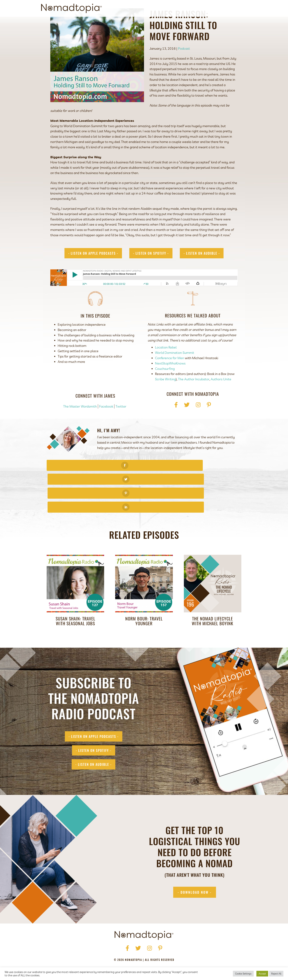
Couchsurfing (165, 385)
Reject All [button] (276, 974)
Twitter (121, 423)
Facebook (106, 423)
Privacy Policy (113, 953)
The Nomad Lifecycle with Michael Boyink (213, 596)
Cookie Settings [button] (243, 974)
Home (100, 947)
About (163, 8)
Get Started (182, 8)
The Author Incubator (194, 396)
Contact (232, 8)
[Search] (244, 8)
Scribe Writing (165, 396)
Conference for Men (170, 375)
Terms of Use (137, 953)
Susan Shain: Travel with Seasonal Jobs (75, 596)
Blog (217, 8)
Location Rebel (166, 364)
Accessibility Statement (168, 953)
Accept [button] (262, 974)
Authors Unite (221, 396)
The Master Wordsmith (80, 423)
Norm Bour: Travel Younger (144, 596)
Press (124, 947)
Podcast (202, 8)
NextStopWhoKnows (170, 380)
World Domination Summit (175, 369)
